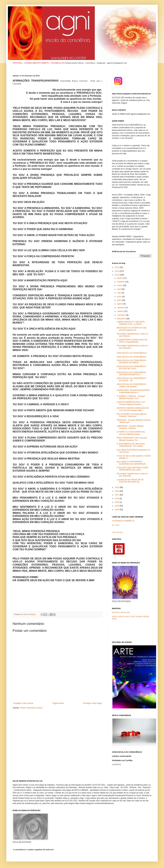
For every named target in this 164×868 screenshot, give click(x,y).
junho (120, 297)
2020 (117, 502)
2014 (117, 275)
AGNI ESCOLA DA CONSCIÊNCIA (131, 357)
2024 (117, 510)
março (120, 285)
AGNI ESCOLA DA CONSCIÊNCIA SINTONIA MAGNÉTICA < (131, 374)
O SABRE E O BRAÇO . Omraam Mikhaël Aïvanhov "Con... (131, 397)
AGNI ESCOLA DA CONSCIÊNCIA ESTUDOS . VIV (131, 379)
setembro (121, 308)
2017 (117, 495)
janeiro (120, 278)
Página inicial (58, 703)
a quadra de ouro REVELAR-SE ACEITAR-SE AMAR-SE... (130, 481)
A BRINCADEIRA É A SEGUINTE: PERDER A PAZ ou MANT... (131, 323)
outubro (121, 311)
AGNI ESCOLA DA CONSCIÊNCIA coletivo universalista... (131, 385)
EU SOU (116, 525)
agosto (120, 304)
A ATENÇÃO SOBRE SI (123, 521)
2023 (117, 506)
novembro (122, 315)
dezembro (122, 319)
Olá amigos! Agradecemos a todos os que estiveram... (132, 347)
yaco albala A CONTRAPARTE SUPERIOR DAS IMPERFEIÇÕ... (132, 463)
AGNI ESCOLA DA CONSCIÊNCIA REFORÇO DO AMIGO (131, 362)
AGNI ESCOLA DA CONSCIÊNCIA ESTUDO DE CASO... (131, 368)
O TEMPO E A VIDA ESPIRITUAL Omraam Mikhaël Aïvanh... (131, 433)
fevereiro (121, 282)
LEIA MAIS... (118, 532)
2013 (117, 271)
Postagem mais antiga (92, 703)
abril (119, 289)
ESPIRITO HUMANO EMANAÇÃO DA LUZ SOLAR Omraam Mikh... (133, 409)
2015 (117, 487)
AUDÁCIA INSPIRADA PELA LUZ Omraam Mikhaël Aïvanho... (131, 403)
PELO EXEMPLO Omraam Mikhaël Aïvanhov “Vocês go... (132, 415)
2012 (117, 267)
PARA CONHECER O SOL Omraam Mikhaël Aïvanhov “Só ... (132, 439)
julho (119, 300)
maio (119, 293)
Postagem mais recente (23, 703)
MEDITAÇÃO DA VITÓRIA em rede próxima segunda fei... (132, 329)
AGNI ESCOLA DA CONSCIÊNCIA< (132, 353)
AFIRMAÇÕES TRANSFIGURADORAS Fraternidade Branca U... (133, 391)
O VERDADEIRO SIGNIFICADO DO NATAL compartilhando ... (132, 341)
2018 (117, 499)
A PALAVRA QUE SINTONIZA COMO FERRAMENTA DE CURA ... (132, 469)
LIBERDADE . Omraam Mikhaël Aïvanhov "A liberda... (130, 427)
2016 (117, 491)
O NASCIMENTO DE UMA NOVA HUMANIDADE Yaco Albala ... (131, 445)
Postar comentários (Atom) (31, 708)
